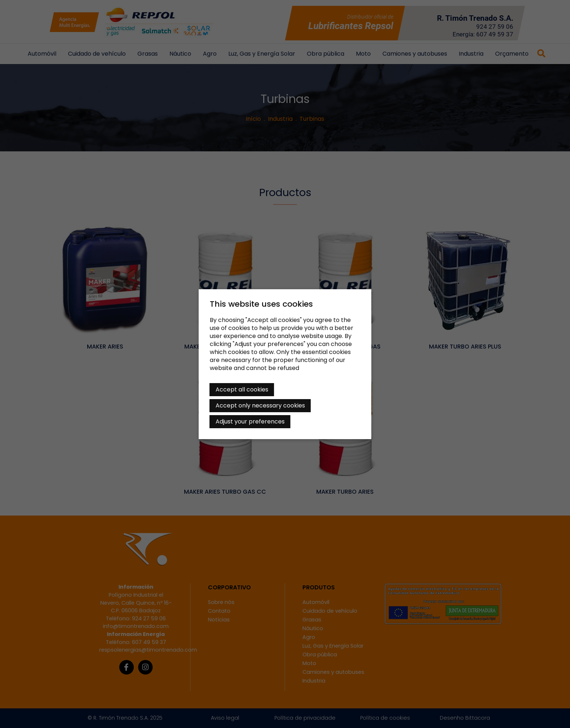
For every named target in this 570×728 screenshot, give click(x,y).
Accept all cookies (242, 389)
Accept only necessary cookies (260, 405)
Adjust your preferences (250, 421)
